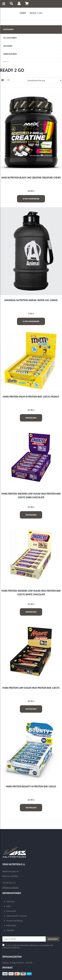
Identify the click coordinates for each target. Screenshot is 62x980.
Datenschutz (11, 911)
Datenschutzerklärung (11, 948)
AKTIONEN (8, 46)
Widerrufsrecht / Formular (17, 916)
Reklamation (11, 925)
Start (23, 13)
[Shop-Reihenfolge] (43, 80)
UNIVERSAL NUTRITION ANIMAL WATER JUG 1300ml (31, 300)
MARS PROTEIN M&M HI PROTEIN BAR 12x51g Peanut (31, 397)
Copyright (10, 930)
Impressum (11, 901)
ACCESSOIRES (10, 38)
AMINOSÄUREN (10, 54)
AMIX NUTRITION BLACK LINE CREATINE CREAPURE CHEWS (31, 178)
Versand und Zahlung (14, 921)
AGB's (9, 906)
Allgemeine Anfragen (10, 888)
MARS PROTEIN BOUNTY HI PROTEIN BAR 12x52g (31, 786)
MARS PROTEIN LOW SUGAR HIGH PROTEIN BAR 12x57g (31, 688)
